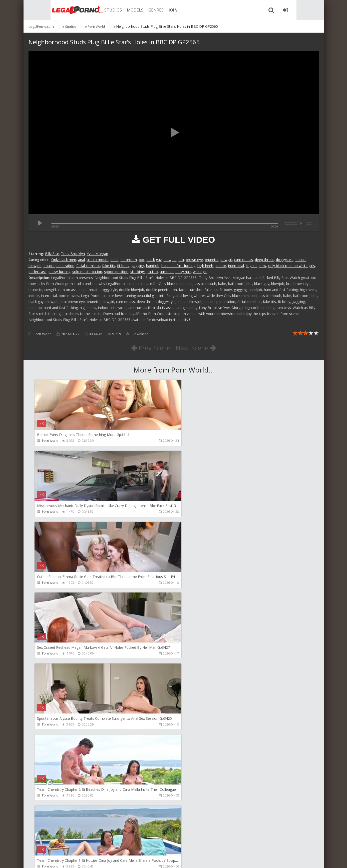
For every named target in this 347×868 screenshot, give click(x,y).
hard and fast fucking (178, 266)
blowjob (170, 260)
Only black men (64, 260)
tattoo (153, 272)
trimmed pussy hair (175, 272)
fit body (123, 266)
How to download (100, 844)
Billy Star (52, 254)
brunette (212, 260)
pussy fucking (59, 272)
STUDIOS (97, 10)
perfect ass (38, 272)
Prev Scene (148, 347)
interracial (236, 266)
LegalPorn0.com (65, 859)
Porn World (42, 334)
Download (137, 334)
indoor (221, 266)
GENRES (140, 10)
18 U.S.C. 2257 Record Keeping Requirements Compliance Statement (188, 859)
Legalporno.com (56, 10)
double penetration (59, 266)
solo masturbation (87, 272)
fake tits (109, 266)
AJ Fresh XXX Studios (243, 676)
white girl (200, 272)
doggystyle (285, 260)
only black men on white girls (292, 266)
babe (115, 260)
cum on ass (244, 260)
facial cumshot (88, 266)
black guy (154, 260)
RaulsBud (49, 676)
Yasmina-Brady (239, 819)
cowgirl (226, 260)
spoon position (116, 272)
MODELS (119, 10)
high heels (206, 266)
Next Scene (198, 347)
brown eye (194, 260)
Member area (64, 844)
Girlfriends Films (147, 676)
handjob (153, 266)
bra (181, 260)
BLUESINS (142, 819)
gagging (138, 266)
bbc (142, 260)
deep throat (264, 260)
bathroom (129, 260)
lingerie (252, 266)
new (263, 266)
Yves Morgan (97, 254)
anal (81, 260)
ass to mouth (98, 260)
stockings (138, 272)
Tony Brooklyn (73, 254)
